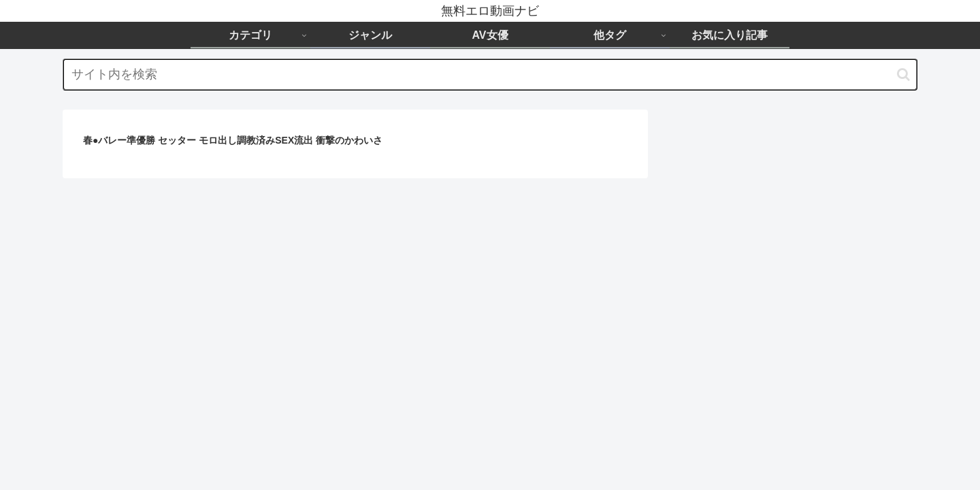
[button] (903, 75)
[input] (490, 75)
